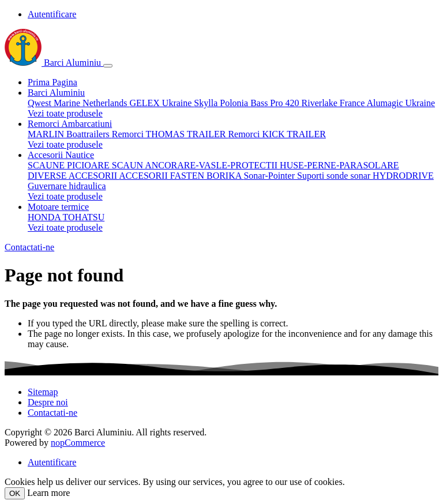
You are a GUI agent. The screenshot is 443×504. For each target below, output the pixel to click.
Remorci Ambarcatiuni (70, 124)
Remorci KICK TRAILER (277, 134)
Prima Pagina (52, 82)
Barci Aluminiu (54, 63)
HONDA (45, 217)
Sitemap (43, 392)
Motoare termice (58, 207)
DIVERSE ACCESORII (73, 176)
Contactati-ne (29, 247)
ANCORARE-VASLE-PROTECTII (212, 165)
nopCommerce (78, 443)
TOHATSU (84, 217)
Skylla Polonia (222, 103)
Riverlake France (334, 103)
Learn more (48, 493)
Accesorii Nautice (61, 155)
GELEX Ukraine (162, 103)
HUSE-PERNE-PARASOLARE (339, 165)
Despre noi (48, 402)
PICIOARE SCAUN (106, 165)
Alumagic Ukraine (401, 103)
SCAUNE (47, 165)
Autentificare (52, 14)
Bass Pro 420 (276, 103)
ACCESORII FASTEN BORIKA (181, 176)
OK (15, 493)
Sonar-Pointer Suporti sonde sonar (308, 176)
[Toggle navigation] (108, 66)
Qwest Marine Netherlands (78, 103)
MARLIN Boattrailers (70, 134)
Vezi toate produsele (65, 113)
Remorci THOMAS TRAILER (170, 134)
